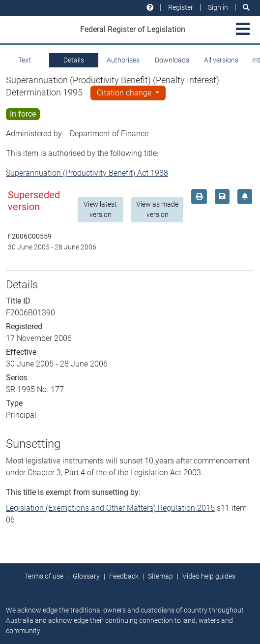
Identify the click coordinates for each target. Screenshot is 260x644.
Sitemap (160, 576)
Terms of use (44, 576)
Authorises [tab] (123, 60)
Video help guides (209, 576)
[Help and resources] (150, 8)
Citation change (125, 93)
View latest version (100, 209)
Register (181, 7)
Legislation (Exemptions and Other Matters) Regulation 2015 (110, 508)
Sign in (218, 7)
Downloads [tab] (172, 60)
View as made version (157, 209)
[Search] (246, 8)
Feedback (124, 576)
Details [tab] (74, 60)
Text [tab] (25, 60)
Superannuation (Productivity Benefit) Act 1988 (87, 173)
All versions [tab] (221, 60)
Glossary (86, 576)
